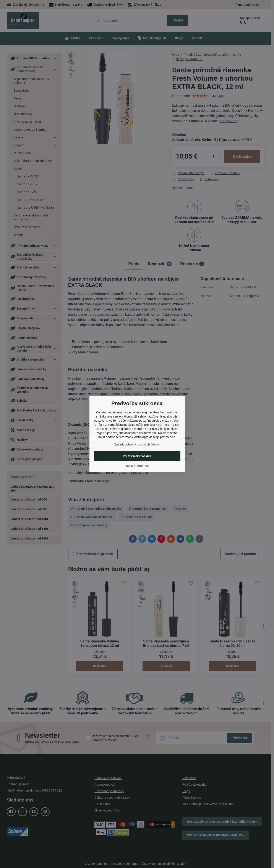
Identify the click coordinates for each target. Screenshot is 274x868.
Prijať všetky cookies (137, 456)
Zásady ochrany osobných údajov (137, 444)
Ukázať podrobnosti (137, 466)
